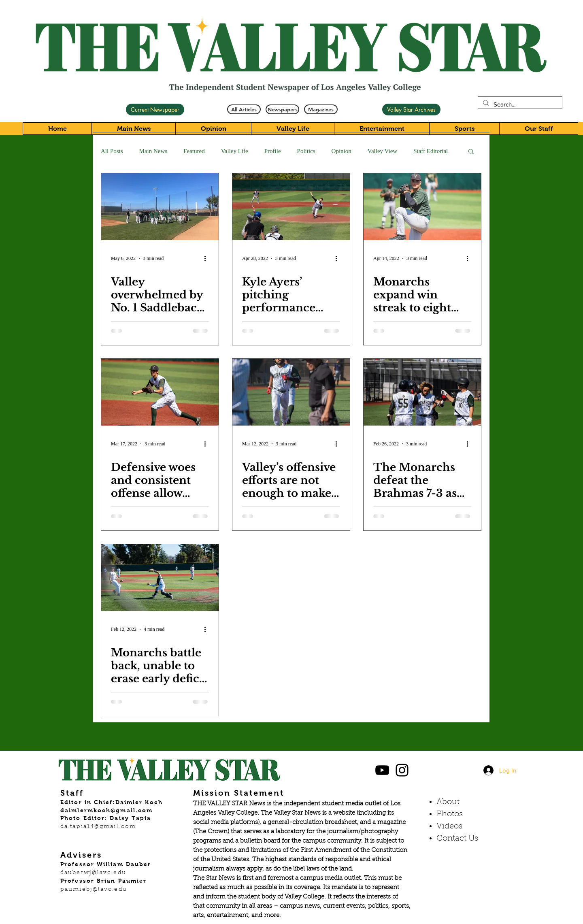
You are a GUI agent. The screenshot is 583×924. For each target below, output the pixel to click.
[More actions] (208, 258)
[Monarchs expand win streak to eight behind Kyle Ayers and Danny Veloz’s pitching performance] (422, 207)
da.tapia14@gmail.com (98, 827)
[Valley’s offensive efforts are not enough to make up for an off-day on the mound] (291, 392)
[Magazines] (321, 109)
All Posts (112, 151)
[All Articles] (244, 109)
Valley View (382, 151)
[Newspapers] (282, 109)
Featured (194, 151)
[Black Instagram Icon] (402, 770)
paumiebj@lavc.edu (94, 890)
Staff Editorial (431, 151)
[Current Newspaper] (155, 110)
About (448, 802)
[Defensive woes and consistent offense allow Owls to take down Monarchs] (160, 392)
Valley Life (235, 151)
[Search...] (519, 104)
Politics (306, 151)
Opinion (342, 151)
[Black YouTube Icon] (382, 770)
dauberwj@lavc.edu (93, 873)
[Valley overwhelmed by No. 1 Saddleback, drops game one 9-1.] (160, 207)
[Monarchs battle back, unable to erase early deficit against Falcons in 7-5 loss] (160, 578)
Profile (273, 151)
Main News (153, 151)
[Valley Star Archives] (411, 110)
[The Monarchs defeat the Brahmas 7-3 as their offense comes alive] (422, 392)
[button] (471, 152)
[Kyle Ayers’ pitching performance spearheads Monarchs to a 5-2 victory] (291, 207)
